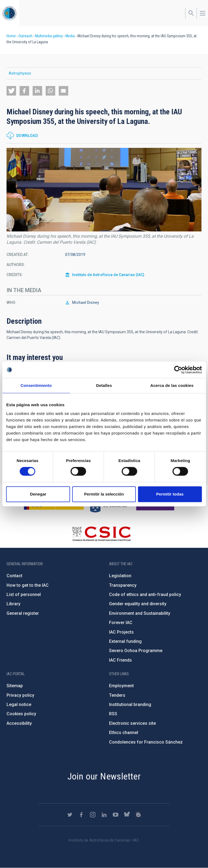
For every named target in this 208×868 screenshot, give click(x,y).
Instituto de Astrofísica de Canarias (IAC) (108, 275)
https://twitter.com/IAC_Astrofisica (70, 815)
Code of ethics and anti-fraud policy (145, 595)
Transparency (123, 585)
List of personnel (24, 595)
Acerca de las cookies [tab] (172, 385)
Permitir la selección (104, 494)
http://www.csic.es (101, 534)
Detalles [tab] (104, 385)
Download (27, 136)
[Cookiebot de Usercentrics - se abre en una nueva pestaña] (178, 370)
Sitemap (15, 686)
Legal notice (19, 705)
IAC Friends (120, 660)
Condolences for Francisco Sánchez (146, 742)
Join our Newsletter (104, 776)
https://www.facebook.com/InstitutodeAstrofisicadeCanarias (81, 815)
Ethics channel (124, 733)
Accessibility (19, 723)
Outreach (25, 36)
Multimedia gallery (49, 36)
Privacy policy (20, 695)
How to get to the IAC (28, 585)
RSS (113, 714)
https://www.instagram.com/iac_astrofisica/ (93, 815)
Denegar (38, 494)
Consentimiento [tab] (36, 385)
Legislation (120, 576)
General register (23, 613)
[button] (11, 91)
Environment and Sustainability (140, 613)
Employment (121, 686)
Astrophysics (20, 73)
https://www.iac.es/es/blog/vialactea (138, 815)
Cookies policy (21, 714)
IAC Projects (121, 632)
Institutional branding (130, 705)
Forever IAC (121, 623)
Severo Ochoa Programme (136, 651)
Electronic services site (132, 723)
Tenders (117, 695)
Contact (14, 576)
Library (13, 604)
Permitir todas (170, 494)
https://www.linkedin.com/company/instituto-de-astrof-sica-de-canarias (104, 815)
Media (70, 36)
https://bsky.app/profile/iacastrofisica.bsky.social (127, 815)
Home (11, 36)
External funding (125, 641)
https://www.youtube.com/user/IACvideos (116, 815)
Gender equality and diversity (138, 604)
